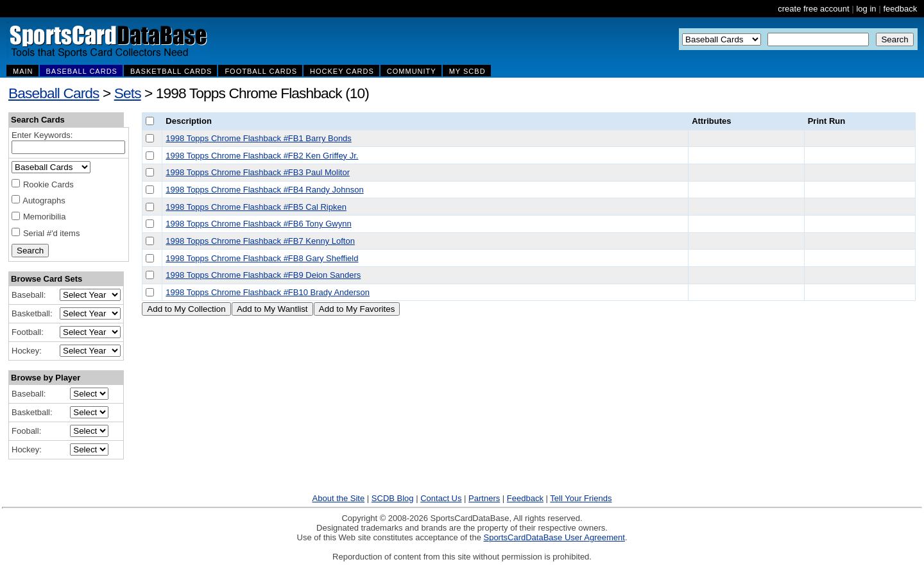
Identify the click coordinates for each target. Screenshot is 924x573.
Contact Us (441, 498)
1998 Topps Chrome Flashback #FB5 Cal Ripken (256, 207)
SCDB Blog (393, 498)
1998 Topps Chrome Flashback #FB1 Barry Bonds (259, 138)
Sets (128, 93)
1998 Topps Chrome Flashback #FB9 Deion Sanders (263, 275)
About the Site (339, 498)
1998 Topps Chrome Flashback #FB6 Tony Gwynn (258, 224)
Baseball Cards (54, 93)
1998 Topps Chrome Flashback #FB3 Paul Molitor (258, 172)
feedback (900, 9)
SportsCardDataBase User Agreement (554, 537)
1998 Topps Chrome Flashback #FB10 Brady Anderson (268, 292)
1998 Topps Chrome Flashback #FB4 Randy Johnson (264, 190)
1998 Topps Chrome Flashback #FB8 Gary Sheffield (262, 258)
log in (866, 9)
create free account (813, 9)
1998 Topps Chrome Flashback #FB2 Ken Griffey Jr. (262, 156)
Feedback (525, 498)
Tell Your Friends (581, 498)
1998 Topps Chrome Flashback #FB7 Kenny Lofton (260, 241)
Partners (484, 498)
